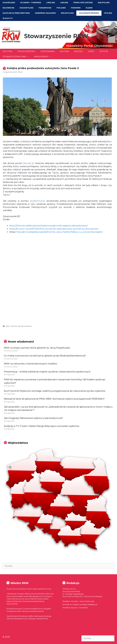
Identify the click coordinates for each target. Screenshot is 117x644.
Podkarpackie (45, 8)
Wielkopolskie (67, 13)
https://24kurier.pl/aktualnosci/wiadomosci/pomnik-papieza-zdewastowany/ (48, 226)
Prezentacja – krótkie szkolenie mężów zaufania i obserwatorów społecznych (47, 372)
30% (8, 326)
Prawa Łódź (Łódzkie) (83, 3)
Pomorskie (76, 8)
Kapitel (99, 232)
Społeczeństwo (26, 51)
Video (91, 51)
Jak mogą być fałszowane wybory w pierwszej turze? (33, 418)
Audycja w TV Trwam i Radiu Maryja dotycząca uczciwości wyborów (42, 426)
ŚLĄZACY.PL (8, 18)
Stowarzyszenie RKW (56, 36)
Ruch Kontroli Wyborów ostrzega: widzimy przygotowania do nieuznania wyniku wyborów (55, 391)
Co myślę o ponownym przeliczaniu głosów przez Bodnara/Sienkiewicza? (45, 356)
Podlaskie (61, 8)
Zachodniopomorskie (89, 13)
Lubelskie (51, 3)
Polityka (7, 51)
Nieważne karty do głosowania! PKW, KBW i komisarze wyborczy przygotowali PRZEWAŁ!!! (54, 399)
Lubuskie (64, 3)
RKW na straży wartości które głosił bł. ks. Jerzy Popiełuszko (37, 348)
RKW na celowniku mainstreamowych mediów (31, 364)
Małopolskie (104, 3)
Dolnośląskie (9, 3)
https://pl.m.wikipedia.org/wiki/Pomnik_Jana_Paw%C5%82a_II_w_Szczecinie (55, 232)
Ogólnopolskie (26, 8)
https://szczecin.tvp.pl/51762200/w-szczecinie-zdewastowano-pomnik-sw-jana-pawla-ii (54, 229)
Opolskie (108, 13)
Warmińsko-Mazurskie (45, 13)
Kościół (78, 51)
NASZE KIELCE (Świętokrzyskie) (16, 13)
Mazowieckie (8, 8)
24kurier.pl (28, 163)
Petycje (104, 51)
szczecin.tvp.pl (38, 201)
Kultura (64, 51)
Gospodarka (48, 51)
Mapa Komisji (44, 57)
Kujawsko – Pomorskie (31, 3)
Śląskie (89, 8)
